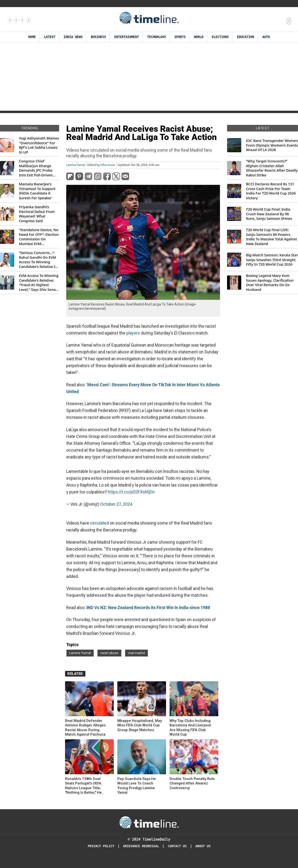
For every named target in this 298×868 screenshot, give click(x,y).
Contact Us (177, 846)
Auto (266, 37)
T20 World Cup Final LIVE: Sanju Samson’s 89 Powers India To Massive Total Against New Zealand (271, 237)
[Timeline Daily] (149, 822)
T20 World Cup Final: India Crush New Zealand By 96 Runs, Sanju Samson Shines (269, 214)
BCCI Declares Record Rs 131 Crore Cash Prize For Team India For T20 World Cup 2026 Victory (271, 191)
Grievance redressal (141, 846)
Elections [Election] (220, 37)
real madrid (136, 653)
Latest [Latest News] (50, 37)
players (133, 333)
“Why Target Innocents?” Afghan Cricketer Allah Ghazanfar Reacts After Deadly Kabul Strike (272, 168)
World (199, 37)
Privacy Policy (101, 846)
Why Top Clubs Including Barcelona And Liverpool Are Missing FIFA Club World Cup (190, 728)
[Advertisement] (149, 78)
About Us (203, 846)
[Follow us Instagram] (16, 20)
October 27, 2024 (116, 504)
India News (73, 37)
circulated (99, 523)
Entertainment (127, 37)
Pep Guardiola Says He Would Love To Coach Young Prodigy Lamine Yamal (137, 786)
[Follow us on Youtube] (28, 20)
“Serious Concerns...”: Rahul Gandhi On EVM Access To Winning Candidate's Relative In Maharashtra (38, 260)
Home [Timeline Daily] (32, 37)
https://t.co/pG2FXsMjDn (131, 492)
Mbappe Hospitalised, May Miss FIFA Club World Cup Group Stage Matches (140, 725)
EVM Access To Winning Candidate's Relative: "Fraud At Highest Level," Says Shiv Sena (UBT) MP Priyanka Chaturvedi (39, 283)
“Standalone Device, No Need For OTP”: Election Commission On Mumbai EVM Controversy (39, 237)
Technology (157, 37)
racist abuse (109, 653)
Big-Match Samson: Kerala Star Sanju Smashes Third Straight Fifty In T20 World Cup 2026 (272, 260)
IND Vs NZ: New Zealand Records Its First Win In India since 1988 (148, 608)
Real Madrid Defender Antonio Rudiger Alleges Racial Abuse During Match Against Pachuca (85, 728)
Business (98, 37)
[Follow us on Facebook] (10, 20)
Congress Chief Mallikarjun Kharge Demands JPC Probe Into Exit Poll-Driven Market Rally (36, 168)
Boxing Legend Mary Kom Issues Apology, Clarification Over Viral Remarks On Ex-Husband (270, 283)
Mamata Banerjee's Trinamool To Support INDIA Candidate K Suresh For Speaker (37, 191)
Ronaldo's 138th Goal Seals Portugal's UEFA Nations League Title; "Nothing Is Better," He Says (83, 786)
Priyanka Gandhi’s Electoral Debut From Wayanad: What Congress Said (37, 214)
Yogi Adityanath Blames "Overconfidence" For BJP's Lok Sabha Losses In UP (39, 145)
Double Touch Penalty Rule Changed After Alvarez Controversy (192, 783)
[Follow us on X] (22, 20)
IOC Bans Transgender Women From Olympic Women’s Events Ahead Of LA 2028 (272, 145)
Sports (180, 37)
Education (245, 37)
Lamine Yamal (76, 165)
